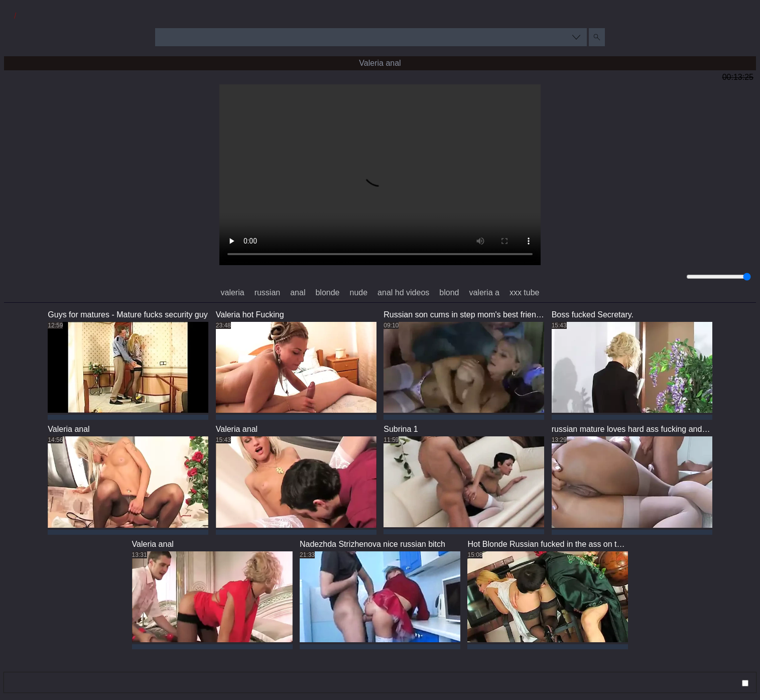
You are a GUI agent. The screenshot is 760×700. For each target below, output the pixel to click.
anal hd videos (403, 293)
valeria (232, 293)
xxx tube (525, 293)
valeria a (484, 293)
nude (359, 293)
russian (268, 293)
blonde (327, 293)
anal (298, 293)
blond (449, 293)
